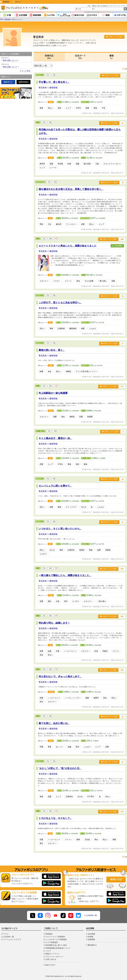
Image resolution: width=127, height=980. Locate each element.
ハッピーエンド (70, 651)
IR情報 (91, 937)
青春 (41, 108)
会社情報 (91, 934)
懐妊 (50, 601)
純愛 (83, 328)
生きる (80, 797)
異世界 (42, 164)
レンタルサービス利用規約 (56, 939)
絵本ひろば (116, 879)
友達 (96, 651)
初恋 (59, 108)
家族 (85, 464)
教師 (78, 839)
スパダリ (76, 601)
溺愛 (77, 164)
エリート (68, 281)
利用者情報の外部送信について (58, 948)
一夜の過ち (102, 281)
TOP (2, 20)
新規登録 (6, 2)
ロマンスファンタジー (112, 164)
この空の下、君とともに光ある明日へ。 (60, 303)
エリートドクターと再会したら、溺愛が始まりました (68, 246)
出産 (58, 601)
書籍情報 (53, 88)
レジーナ (53, 168)
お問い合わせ (51, 959)
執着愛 (90, 417)
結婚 (50, 651)
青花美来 (7, 20)
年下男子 (91, 797)
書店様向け (92, 945)
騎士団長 (87, 164)
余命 (50, 371)
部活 (77, 747)
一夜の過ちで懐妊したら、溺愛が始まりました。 (65, 575)
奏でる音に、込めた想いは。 (54, 723)
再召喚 (60, 164)
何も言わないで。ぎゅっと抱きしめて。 (60, 676)
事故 (91, 550)
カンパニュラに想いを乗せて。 (55, 486)
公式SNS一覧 (92, 915)
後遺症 (82, 550)
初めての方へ (51, 965)
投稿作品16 (49, 57)
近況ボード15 (80, 57)
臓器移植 (73, 328)
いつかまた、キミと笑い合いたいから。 (60, 529)
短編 (69, 747)
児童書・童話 (40, 431)
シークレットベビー (73, 698)
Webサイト (8, 82)
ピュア (68, 108)
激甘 (41, 843)
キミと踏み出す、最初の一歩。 (55, 438)
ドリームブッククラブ (12, 939)
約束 (58, 651)
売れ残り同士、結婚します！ (54, 623)
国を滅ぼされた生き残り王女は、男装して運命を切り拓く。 (71, 189)
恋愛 (87, 108)
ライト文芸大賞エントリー (86, 371)
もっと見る (26, 71)
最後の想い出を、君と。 (52, 350)
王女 (50, 224)
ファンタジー (40, 182)
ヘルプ (48, 951)
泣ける (84, 507)
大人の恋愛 (89, 281)
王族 (97, 164)
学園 (41, 747)
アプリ (6, 934)
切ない (50, 108)
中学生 (78, 108)
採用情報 (91, 939)
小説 (59, 102)
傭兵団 (59, 224)
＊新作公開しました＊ (16, 59)
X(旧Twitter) (23, 82)
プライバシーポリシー (54, 957)
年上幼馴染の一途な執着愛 (53, 393)
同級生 (105, 651)
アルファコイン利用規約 (55, 937)
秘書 (87, 698)
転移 (69, 164)
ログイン (18, 2)
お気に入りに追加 (114, 37)
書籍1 (112, 57)
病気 (95, 108)
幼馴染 (68, 371)
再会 (78, 281)
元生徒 (87, 839)
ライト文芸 (40, 75)
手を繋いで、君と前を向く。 (54, 82)
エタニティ (44, 281)
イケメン (116, 651)
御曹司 (96, 698)
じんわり (93, 328)
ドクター (57, 281)
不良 (104, 108)
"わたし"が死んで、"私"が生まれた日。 (60, 768)
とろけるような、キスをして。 (55, 818)
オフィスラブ (71, 507)
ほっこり (59, 747)
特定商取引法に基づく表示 (56, 945)
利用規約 (49, 934)
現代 (66, 601)
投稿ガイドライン (53, 954)
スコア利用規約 (52, 942)
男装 (41, 224)
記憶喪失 (71, 550)
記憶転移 (61, 328)
